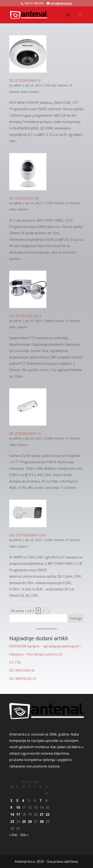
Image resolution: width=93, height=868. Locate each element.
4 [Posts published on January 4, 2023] (23, 801)
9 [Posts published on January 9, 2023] (11, 807)
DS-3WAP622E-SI (23, 679)
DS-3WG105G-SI (22, 670)
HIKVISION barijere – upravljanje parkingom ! (45, 646)
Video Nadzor (30, 92)
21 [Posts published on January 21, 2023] (42, 814)
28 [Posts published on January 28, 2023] (42, 822)
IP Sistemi (73, 203)
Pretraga (76, 618)
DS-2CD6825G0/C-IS (25, 434)
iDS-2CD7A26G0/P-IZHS (28, 535)
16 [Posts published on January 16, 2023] (12, 814)
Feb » (24, 835)
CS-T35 (15, 662)
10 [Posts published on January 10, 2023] (18, 807)
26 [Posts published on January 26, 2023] (30, 822)
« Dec (13, 835)
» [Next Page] (49, 611)
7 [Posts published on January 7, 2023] (41, 801)
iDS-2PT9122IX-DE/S (25, 316)
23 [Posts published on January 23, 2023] (12, 822)
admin (17, 85)
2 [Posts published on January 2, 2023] (11, 801)
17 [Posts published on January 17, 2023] (18, 814)
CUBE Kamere (55, 203)
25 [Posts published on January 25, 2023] (24, 822)
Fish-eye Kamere (57, 85)
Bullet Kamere (55, 321)
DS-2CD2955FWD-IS (25, 81)
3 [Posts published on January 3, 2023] (17, 801)
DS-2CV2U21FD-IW (24, 198)
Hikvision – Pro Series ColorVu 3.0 (36, 654)
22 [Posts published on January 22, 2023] (47, 814)
